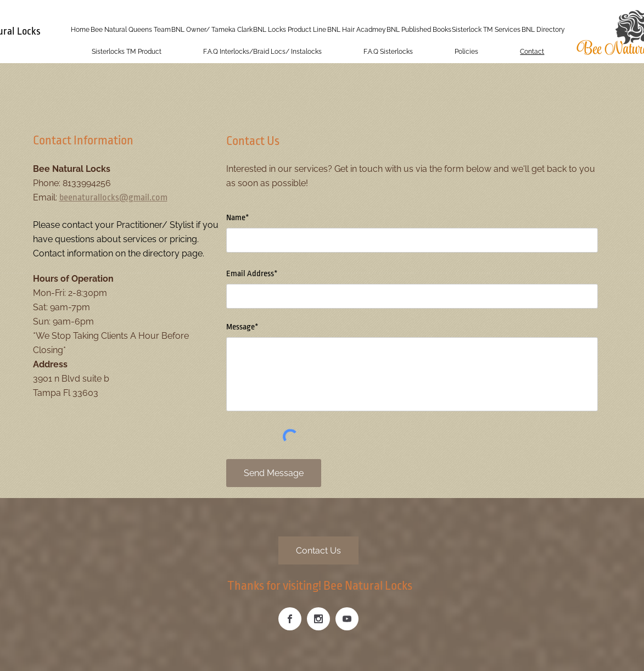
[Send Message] (274, 473)
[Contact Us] (318, 550)
